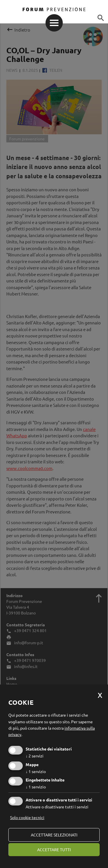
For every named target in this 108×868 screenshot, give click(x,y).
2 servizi (35, 756)
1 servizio (36, 771)
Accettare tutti (54, 849)
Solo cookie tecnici (27, 817)
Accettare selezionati (54, 835)
